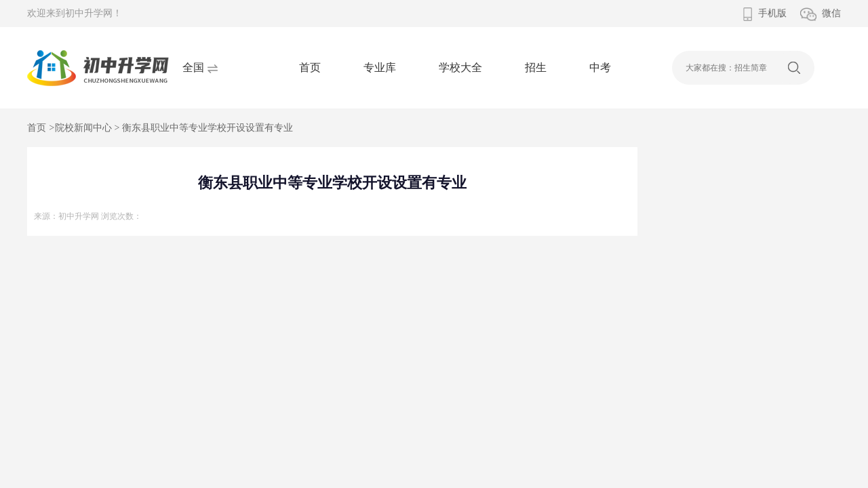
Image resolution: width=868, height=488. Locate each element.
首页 (310, 67)
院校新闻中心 (83, 128)
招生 (536, 67)
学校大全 (460, 67)
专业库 (380, 67)
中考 (600, 67)
